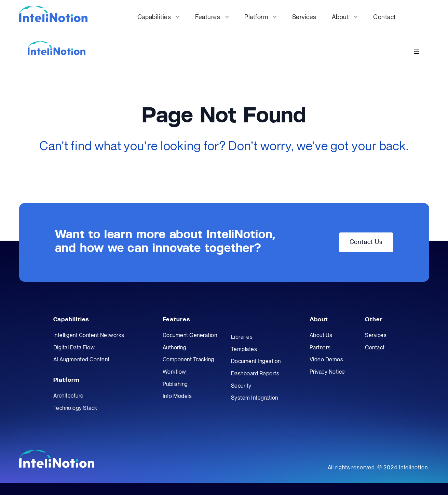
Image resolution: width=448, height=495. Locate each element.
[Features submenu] (227, 17)
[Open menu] (417, 51)
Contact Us (366, 242)
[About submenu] (356, 17)
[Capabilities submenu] (178, 17)
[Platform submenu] (275, 17)
